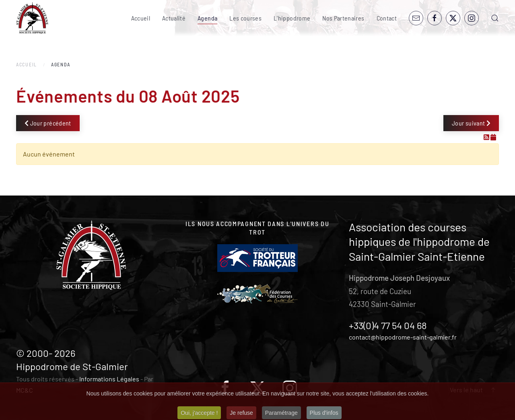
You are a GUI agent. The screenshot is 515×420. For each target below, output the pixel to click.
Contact (387, 18)
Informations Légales (109, 379)
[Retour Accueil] (32, 18)
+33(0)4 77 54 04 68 (388, 325)
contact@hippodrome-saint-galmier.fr (403, 337)
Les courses (245, 18)
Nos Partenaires (343, 18)
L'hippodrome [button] (292, 18)
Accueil (141, 18)
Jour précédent (48, 123)
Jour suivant (471, 123)
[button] (495, 18)
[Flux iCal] (493, 137)
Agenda (207, 18)
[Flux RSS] (487, 137)
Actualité (174, 18)
